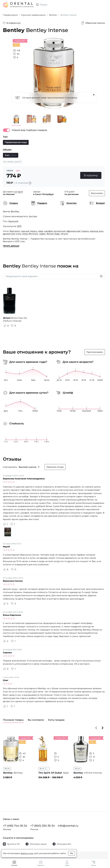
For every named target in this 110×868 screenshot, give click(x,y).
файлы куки (27, 853)
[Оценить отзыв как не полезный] (12, 326)
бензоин (33, 234)
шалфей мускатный (55, 231)
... (48, 769)
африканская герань (78, 231)
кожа (25, 234)
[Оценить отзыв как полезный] (5, 326)
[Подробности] (30, 183)
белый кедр (53, 234)
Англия (33, 216)
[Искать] (101, 276)
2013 (19, 226)
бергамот (15, 231)
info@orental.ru (68, 826)
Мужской (13, 221)
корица (94, 231)
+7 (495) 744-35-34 (15, 826)
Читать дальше (11, 246)
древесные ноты (12, 234)
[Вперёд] (103, 728)
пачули (64, 234)
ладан (42, 234)
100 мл (7, 769)
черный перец (29, 231)
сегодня (18, 192)
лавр (40, 231)
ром (101, 231)
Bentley (15, 211)
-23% (18, 171)
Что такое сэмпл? (12, 161)
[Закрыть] (94, 95)
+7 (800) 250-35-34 (43, 826)
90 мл (42, 769)
